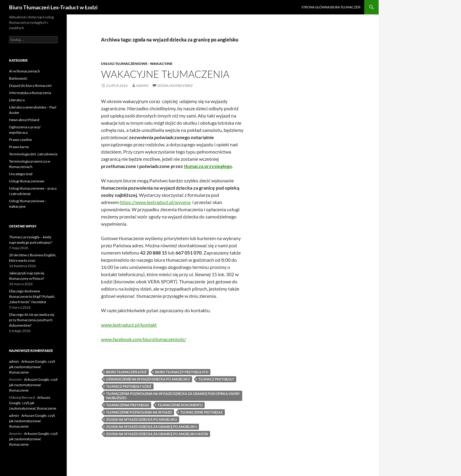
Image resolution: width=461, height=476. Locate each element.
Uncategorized (21, 174)
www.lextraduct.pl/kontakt (129, 325)
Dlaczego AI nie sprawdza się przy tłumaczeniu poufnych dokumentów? (32, 320)
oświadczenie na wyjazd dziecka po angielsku (148, 379)
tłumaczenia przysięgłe (128, 405)
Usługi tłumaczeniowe (27, 181)
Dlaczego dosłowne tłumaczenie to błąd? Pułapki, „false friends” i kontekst (32, 296)
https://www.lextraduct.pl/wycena (155, 202)
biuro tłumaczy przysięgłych (182, 372)
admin (142, 85)
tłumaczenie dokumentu (180, 405)
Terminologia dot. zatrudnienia (33, 154)
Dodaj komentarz (175, 85)
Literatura (17, 100)
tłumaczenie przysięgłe (201, 412)
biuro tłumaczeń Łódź (126, 372)
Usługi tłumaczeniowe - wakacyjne (137, 64)
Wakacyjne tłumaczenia (165, 74)
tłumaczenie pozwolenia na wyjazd (139, 412)
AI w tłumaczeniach (24, 71)
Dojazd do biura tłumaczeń (30, 85)
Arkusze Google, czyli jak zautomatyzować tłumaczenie (32, 367)
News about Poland (24, 120)
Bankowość (18, 78)
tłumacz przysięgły (216, 379)
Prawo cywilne (20, 140)
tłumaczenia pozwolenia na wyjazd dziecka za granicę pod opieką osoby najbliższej (173, 396)
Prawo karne (19, 147)
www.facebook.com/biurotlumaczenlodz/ (143, 339)
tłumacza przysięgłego (208, 166)
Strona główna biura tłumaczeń (331, 7)
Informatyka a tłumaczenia (30, 93)
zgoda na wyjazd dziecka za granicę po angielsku (151, 427)
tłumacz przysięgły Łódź (129, 386)
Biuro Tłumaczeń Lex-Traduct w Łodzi (53, 7)
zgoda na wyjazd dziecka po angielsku (142, 419)
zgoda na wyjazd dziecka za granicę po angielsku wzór (157, 434)
